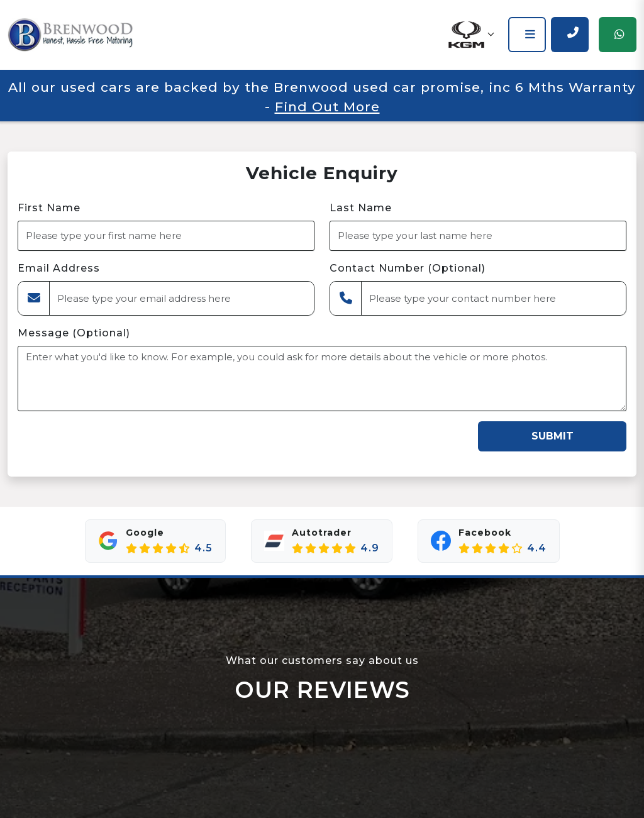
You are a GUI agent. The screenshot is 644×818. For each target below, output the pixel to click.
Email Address (59, 268)
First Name (49, 208)
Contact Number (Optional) (408, 268)
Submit (552, 436)
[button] (470, 35)
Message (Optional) (74, 333)
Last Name (361, 208)
